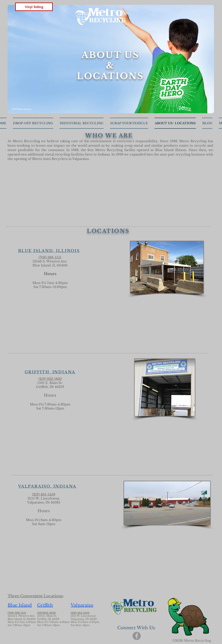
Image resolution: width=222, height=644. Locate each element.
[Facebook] (137, 636)
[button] (34, 7)
